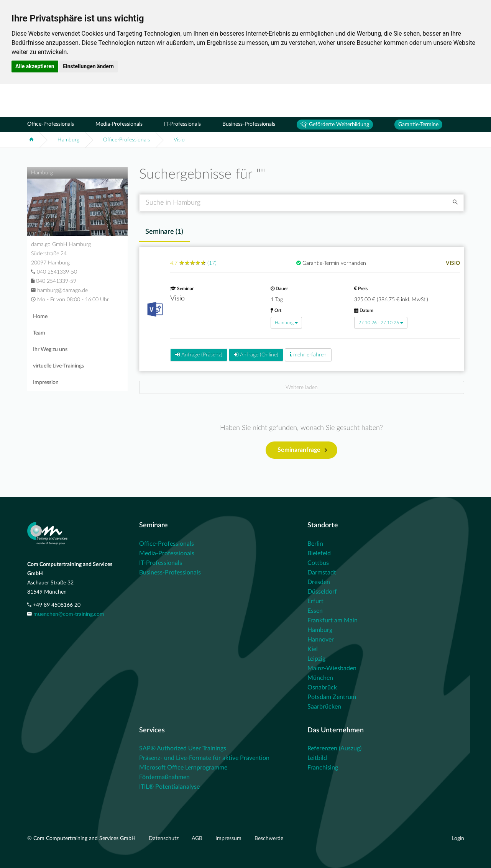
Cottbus (318, 563)
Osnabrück (322, 688)
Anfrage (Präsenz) (199, 355)
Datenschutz (164, 838)
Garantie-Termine (418, 125)
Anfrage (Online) (256, 355)
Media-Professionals (119, 124)
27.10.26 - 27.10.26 (381, 323)
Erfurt (315, 601)
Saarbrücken (324, 707)
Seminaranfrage (302, 450)
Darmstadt (322, 573)
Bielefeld (319, 553)
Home (40, 317)
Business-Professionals (249, 124)
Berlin (315, 544)
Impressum (229, 838)
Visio (179, 140)
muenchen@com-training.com (69, 614)
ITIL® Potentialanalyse (169, 787)
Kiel (313, 649)
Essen (315, 611)
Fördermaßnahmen (164, 777)
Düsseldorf (322, 592)
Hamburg (68, 140)
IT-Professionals (182, 124)
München (320, 678)
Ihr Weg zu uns (50, 349)
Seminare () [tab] (164, 232)
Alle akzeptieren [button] (35, 66)
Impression (46, 382)
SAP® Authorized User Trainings (183, 748)
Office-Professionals (51, 124)
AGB (198, 838)
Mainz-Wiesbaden (332, 668)
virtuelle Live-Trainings (58, 366)
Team (39, 333)
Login (458, 838)
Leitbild (317, 758)
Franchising (323, 768)
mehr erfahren (308, 355)
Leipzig (316, 659)
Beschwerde (269, 838)
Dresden (319, 582)
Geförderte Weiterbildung (335, 125)
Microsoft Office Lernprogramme (183, 768)
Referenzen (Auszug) (334, 748)
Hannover (321, 640)
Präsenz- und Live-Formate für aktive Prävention (204, 758)
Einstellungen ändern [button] (88, 66)
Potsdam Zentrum (332, 697)
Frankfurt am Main (333, 620)
